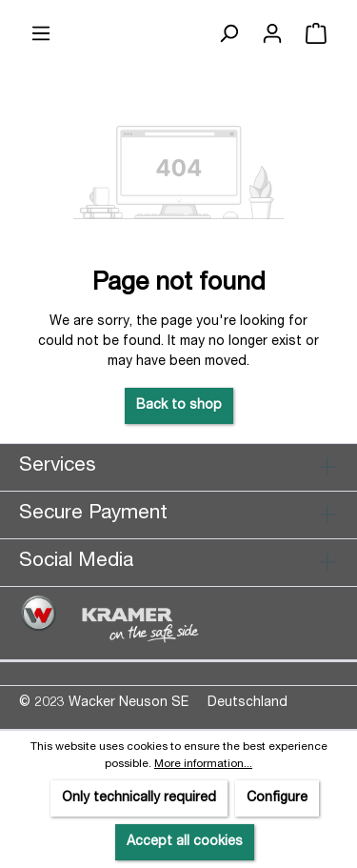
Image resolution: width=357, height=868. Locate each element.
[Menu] (41, 34)
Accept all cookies (185, 842)
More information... (203, 764)
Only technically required (139, 798)
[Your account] (272, 34)
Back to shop (179, 406)
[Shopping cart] (316, 34)
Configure (277, 798)
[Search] (228, 34)
